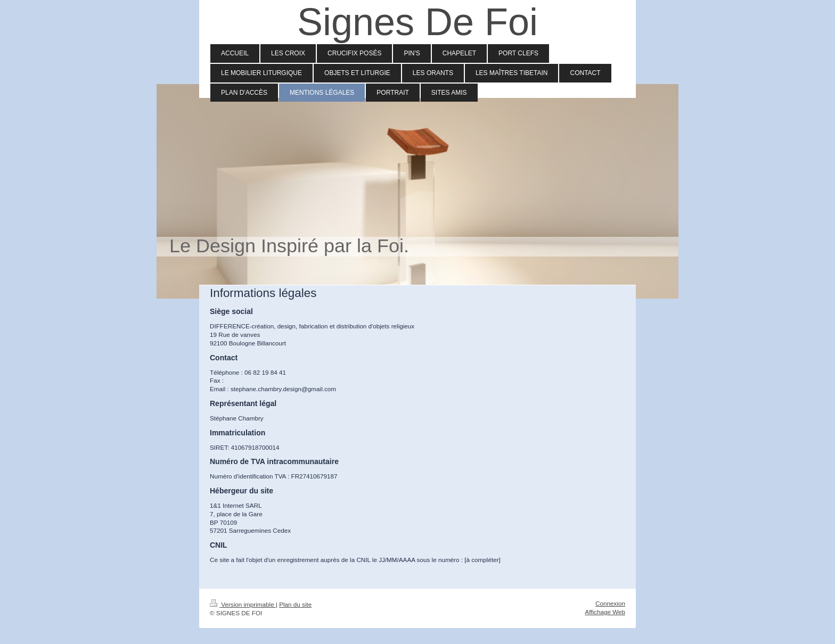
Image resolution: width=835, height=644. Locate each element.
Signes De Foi (418, 22)
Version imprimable (243, 604)
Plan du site (295, 604)
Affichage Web (605, 612)
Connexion (610, 603)
